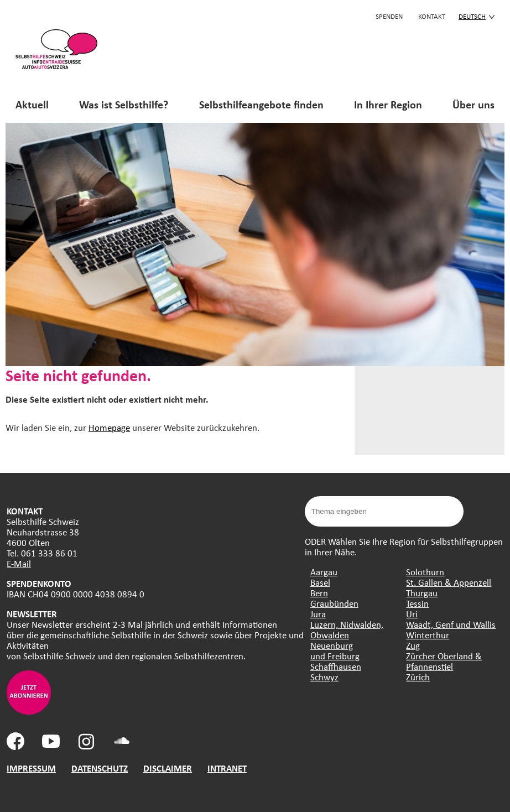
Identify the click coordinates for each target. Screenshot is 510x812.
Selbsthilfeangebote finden (261, 104)
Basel (320, 582)
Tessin (417, 603)
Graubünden (334, 603)
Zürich (418, 677)
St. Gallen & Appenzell (449, 582)
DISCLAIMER (168, 768)
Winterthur (428, 635)
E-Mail (19, 563)
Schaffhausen (336, 666)
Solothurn (425, 572)
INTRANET (227, 768)
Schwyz (324, 677)
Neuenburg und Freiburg (335, 650)
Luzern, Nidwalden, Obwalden (347, 629)
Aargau (324, 572)
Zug (413, 645)
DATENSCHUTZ (100, 768)
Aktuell (32, 104)
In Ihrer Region (388, 104)
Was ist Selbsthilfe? (124, 104)
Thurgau (422, 593)
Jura (318, 614)
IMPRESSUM (31, 768)
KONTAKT (432, 16)
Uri (412, 614)
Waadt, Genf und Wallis (451, 624)
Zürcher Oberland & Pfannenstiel (444, 661)
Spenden (389, 16)
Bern (319, 593)
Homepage (109, 427)
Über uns (473, 104)
